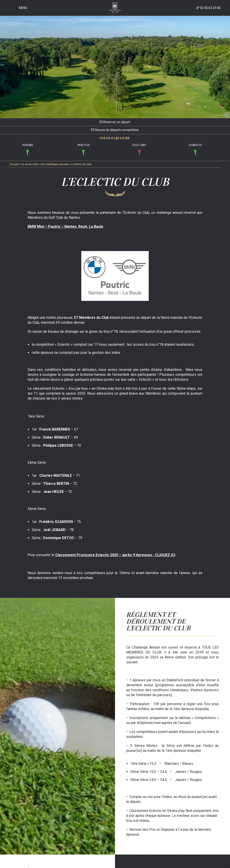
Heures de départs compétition (115, 130)
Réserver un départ (115, 122)
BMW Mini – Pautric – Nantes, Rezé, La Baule (65, 226)
